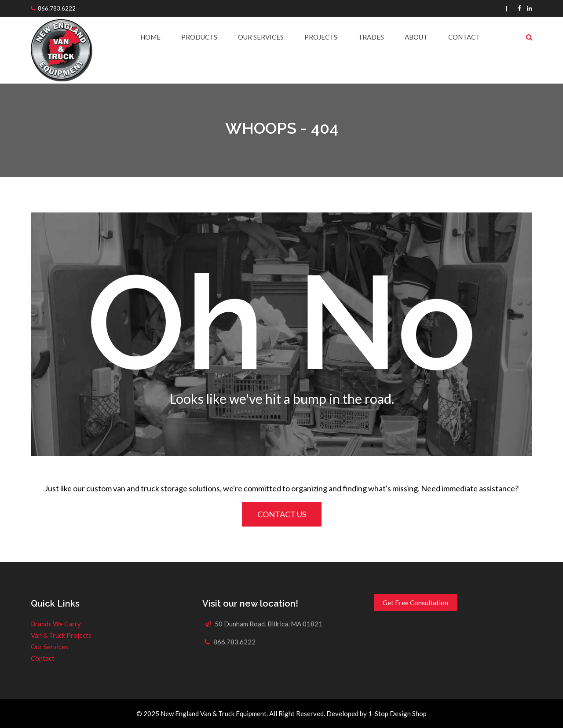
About (416, 37)
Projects (321, 37)
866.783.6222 (57, 8)
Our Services (261, 37)
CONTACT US (282, 514)
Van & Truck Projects (61, 635)
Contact (464, 37)
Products (199, 37)
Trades (371, 37)
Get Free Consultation (415, 603)
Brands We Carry (56, 624)
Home (150, 37)
